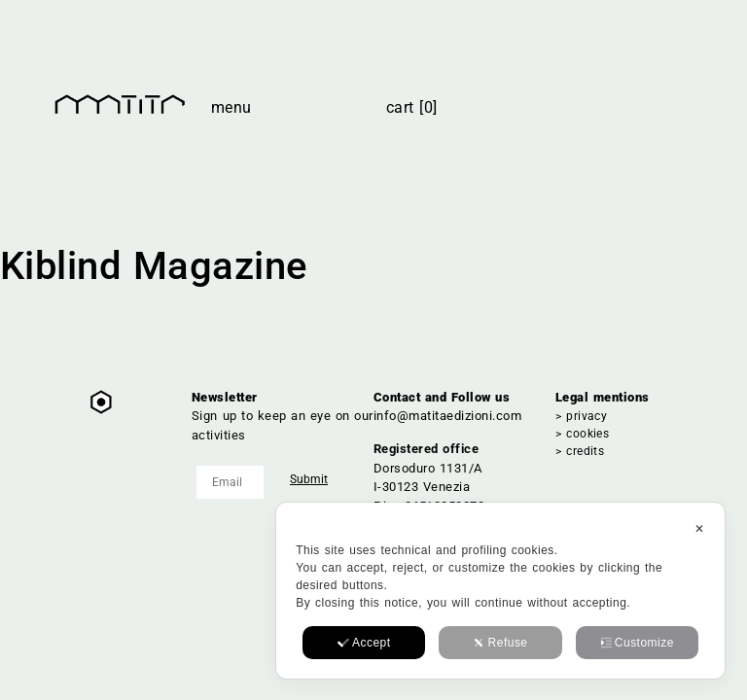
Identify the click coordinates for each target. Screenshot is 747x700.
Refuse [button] (501, 643)
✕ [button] (699, 529)
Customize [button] (637, 643)
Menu (231, 107)
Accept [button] (364, 643)
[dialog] (500, 591)
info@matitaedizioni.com (447, 416)
